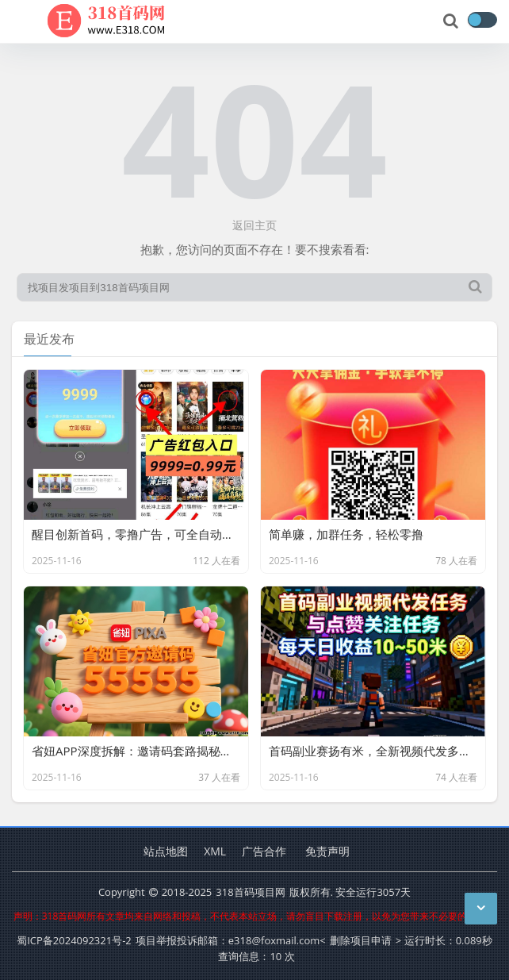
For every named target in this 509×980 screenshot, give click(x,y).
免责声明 (327, 851)
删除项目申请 (361, 940)
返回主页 (254, 225)
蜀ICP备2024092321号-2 (74, 940)
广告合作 (264, 851)
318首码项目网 (250, 892)
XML (215, 851)
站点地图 (166, 851)
